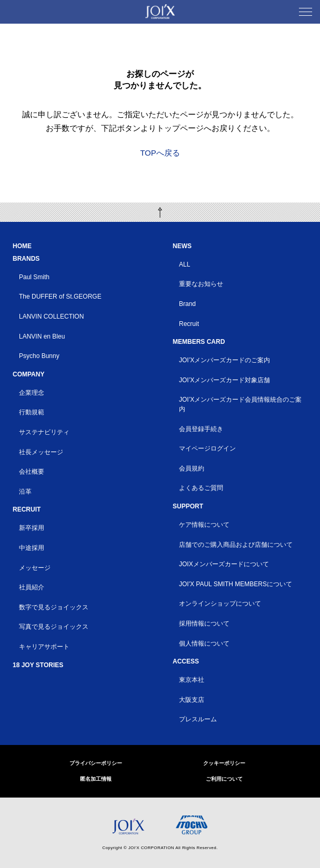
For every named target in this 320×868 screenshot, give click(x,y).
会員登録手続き (201, 429)
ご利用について (224, 779)
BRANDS (26, 259)
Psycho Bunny (39, 356)
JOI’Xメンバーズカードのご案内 (224, 360)
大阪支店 (192, 700)
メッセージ (35, 568)
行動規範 (32, 412)
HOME (22, 246)
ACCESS (186, 661)
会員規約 (192, 468)
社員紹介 (32, 587)
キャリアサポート (44, 647)
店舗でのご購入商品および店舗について (236, 545)
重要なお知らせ (201, 284)
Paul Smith (34, 277)
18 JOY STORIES (38, 665)
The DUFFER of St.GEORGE (60, 297)
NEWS (182, 246)
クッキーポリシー (224, 763)
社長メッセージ (41, 452)
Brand (187, 304)
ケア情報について (204, 525)
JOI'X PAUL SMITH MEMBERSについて (236, 584)
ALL (184, 264)
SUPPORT (188, 506)
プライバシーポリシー (96, 763)
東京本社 (192, 680)
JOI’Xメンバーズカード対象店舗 (224, 380)
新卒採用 (32, 528)
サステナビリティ (44, 432)
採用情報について (204, 624)
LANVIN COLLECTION (51, 316)
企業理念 (32, 393)
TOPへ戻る (160, 153)
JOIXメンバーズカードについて (224, 564)
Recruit (189, 324)
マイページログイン (207, 448)
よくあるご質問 (201, 488)
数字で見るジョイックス (54, 607)
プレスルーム (198, 719)
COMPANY (28, 374)
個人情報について (204, 644)
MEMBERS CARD (199, 342)
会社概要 (32, 472)
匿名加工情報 (96, 779)
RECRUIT (27, 509)
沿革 (25, 492)
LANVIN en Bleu (42, 336)
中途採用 (32, 548)
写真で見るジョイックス (54, 627)
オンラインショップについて (220, 604)
